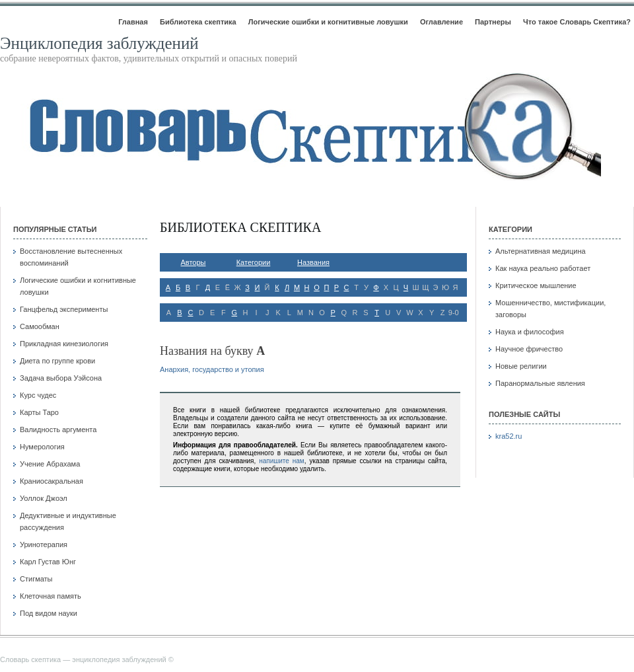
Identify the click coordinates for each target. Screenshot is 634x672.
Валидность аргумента (58, 429)
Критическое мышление (536, 285)
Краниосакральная (52, 481)
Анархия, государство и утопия (212, 369)
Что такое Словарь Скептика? (577, 22)
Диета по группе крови (57, 361)
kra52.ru (509, 436)
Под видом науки (49, 613)
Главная (133, 22)
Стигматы (36, 579)
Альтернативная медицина (541, 251)
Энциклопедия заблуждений (99, 43)
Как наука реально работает (543, 268)
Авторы (194, 262)
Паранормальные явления (540, 383)
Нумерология (42, 447)
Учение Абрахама (50, 464)
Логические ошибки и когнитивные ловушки (328, 22)
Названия (313, 262)
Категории (254, 262)
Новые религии (521, 366)
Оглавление (441, 22)
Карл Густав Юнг (48, 562)
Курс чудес (38, 395)
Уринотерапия (44, 544)
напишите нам (282, 461)
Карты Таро (39, 412)
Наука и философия (530, 332)
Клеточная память (51, 596)
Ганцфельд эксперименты (64, 309)
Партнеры (493, 22)
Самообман (40, 326)
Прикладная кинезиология (64, 344)
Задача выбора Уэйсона (61, 378)
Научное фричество (529, 349)
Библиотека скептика (198, 22)
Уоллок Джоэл (44, 498)
